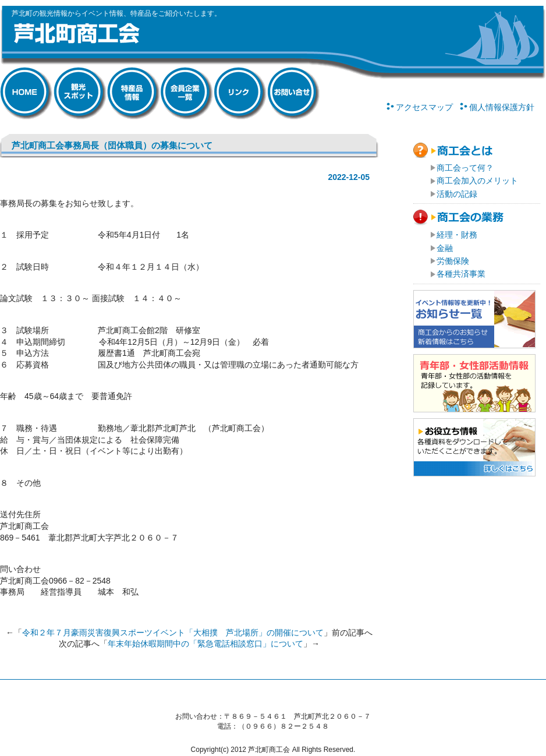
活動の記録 (457, 194)
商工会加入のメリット (477, 181)
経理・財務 (457, 235)
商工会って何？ (465, 168)
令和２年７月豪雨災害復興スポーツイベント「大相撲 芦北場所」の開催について (173, 633)
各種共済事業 (461, 274)
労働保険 (453, 261)
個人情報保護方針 (502, 107)
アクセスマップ (424, 107)
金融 (445, 248)
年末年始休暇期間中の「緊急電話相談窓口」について (205, 644)
